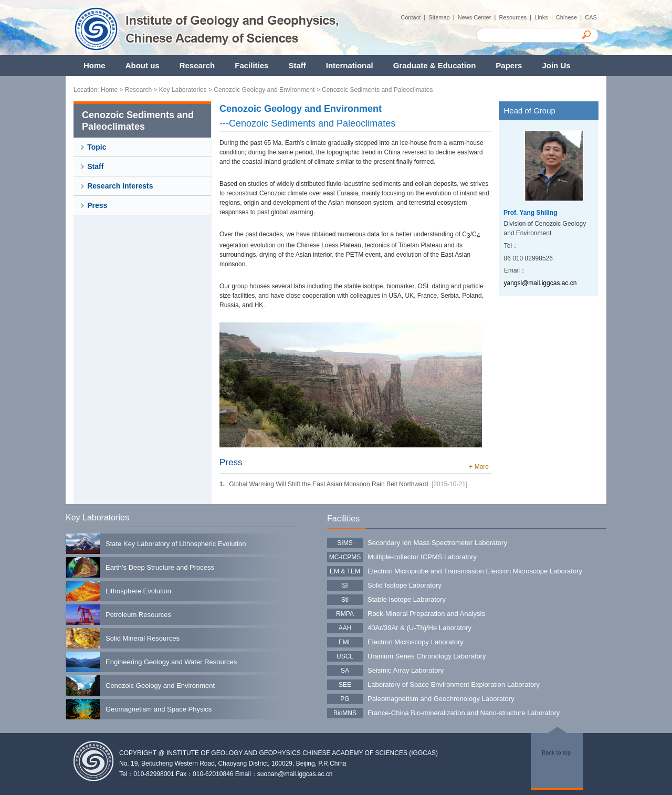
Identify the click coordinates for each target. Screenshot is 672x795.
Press (97, 205)
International (350, 65)
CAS (592, 17)
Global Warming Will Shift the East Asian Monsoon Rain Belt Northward (328, 484)
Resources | (517, 17)
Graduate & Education (435, 65)
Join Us (556, 65)
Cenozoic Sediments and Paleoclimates (377, 90)
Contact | (414, 17)
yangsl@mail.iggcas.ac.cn (540, 283)
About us (143, 65)
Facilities (251, 65)
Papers (509, 65)
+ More (479, 467)
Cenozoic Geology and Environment (264, 90)
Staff (297, 65)
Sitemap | (443, 17)
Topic (97, 147)
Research (197, 65)
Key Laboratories (183, 90)
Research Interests (120, 186)
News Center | (479, 17)
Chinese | (570, 17)
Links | (545, 17)
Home (94, 65)
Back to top (556, 752)
